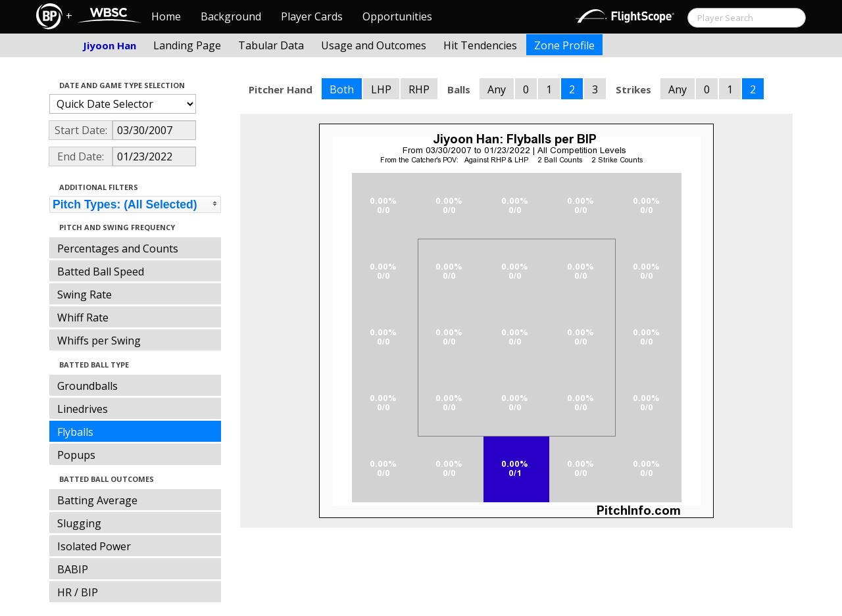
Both (342, 89)
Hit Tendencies (480, 45)
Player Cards (312, 16)
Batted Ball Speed (101, 272)
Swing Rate (85, 295)
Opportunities (397, 16)
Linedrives (83, 409)
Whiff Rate (83, 318)
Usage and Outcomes (374, 45)
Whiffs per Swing (99, 341)
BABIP (73, 569)
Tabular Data (271, 45)
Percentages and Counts (118, 249)
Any (497, 89)
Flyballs (75, 432)
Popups (76, 455)
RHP (419, 89)
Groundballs (87, 386)
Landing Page (187, 45)
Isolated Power (94, 546)
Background (231, 16)
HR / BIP (78, 592)
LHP (381, 89)
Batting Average (97, 500)
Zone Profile (564, 45)
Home (166, 16)
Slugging (79, 523)
